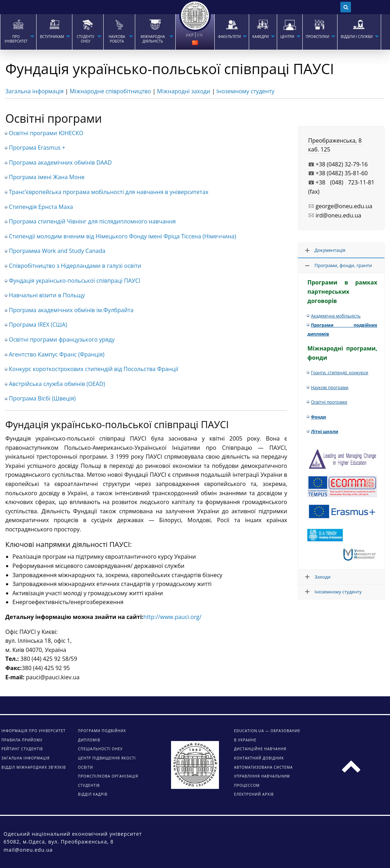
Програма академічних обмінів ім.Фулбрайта (71, 310)
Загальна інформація (34, 91)
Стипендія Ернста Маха (41, 207)
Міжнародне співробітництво (110, 91)
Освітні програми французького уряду (62, 339)
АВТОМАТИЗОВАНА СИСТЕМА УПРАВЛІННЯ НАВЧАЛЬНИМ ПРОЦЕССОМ (263, 776)
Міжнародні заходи (184, 91)
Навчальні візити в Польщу (47, 295)
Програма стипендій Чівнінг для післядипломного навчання (92, 221)
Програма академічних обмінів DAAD (60, 162)
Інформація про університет (34, 731)
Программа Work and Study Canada (57, 251)
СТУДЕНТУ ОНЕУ (85, 39)
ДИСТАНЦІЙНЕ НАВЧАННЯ (260, 749)
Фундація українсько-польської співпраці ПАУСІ (75, 281)
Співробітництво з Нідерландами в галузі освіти (75, 266)
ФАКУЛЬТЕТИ (229, 37)
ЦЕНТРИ (287, 37)
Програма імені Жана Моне (47, 177)
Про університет (16, 39)
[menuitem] (18, 32)
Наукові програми (330, 388)
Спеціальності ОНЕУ (100, 749)
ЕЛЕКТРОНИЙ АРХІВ (254, 794)
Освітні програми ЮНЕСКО (46, 133)
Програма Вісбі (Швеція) (42, 398)
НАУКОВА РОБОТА (117, 39)
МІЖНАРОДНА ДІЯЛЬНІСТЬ (153, 39)
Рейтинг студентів (22, 749)
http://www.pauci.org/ (172, 617)
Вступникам (52, 37)
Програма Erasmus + (37, 148)
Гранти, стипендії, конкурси (339, 373)
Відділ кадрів (93, 794)
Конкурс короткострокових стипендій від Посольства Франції (94, 369)
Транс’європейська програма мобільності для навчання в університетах (109, 192)
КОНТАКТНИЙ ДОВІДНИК (259, 758)
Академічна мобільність (336, 316)
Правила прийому (22, 740)
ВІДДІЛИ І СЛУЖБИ (357, 37)
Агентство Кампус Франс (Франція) (57, 354)
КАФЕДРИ (260, 37)
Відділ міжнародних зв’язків (34, 767)
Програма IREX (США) (38, 325)
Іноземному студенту (245, 91)
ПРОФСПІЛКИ (318, 37)
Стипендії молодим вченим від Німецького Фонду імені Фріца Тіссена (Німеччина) (122, 236)
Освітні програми (329, 402)
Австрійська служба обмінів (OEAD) (57, 384)
